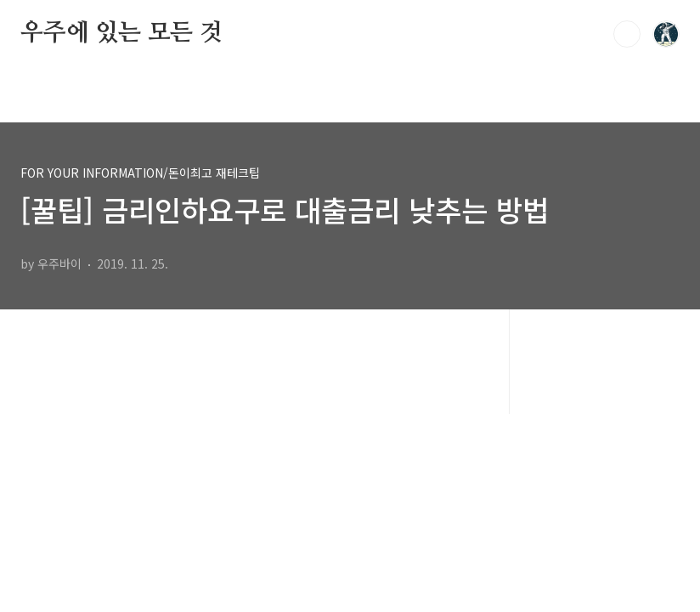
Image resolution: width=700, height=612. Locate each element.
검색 (627, 34)
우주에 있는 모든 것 (121, 33)
